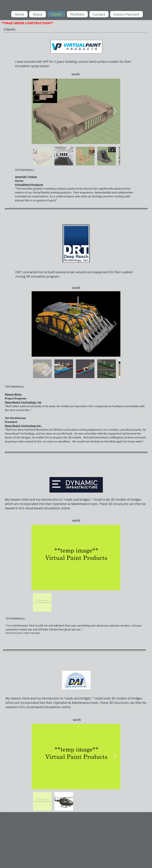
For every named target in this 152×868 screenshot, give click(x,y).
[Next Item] (115, 111)
